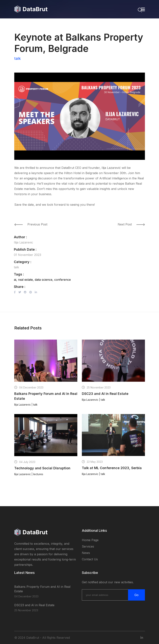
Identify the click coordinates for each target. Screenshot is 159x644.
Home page (90, 540)
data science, (44, 280)
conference (63, 280)
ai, (15, 280)
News (86, 553)
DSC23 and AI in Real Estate (34, 605)
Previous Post (31, 224)
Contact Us (90, 559)
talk (17, 58)
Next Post (131, 224)
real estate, (26, 280)
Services (88, 546)
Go (136, 595)
